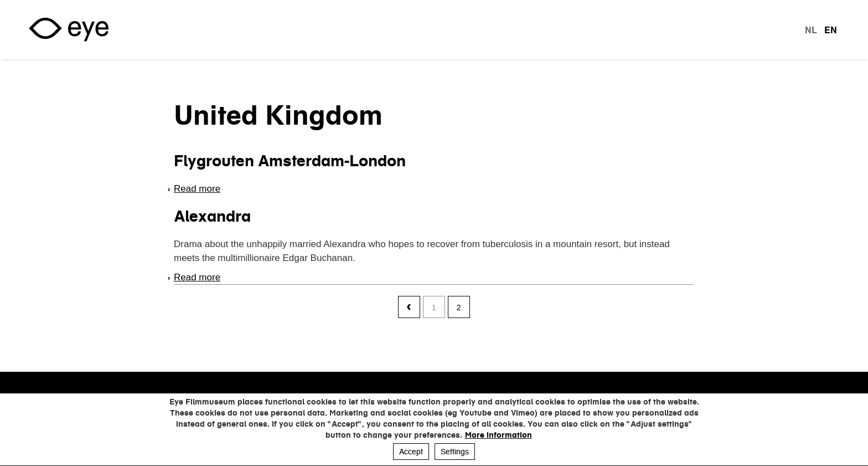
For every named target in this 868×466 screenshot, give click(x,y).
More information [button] (498, 435)
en (831, 30)
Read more (197, 189)
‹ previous (409, 308)
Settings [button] (455, 452)
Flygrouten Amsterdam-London (290, 161)
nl (811, 30)
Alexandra (212, 216)
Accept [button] (411, 452)
